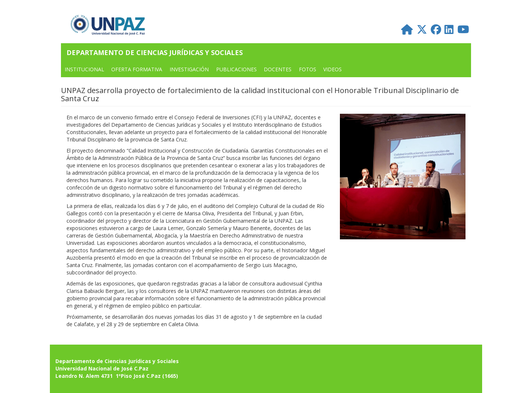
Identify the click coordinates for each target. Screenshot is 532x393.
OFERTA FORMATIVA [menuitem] (137, 69)
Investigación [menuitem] (189, 69)
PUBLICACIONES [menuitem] (236, 69)
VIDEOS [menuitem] (332, 69)
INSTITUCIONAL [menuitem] (84, 69)
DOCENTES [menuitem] (278, 69)
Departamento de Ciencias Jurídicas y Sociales (155, 52)
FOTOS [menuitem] (308, 69)
